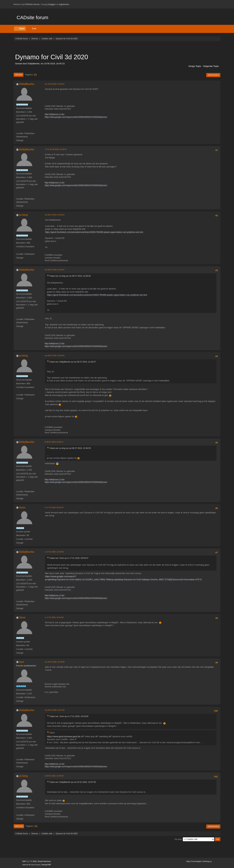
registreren (64, 4)
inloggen (52, 4)
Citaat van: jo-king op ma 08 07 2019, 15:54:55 (70, 448)
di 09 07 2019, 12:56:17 (54, 442)
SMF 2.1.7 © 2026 (29, 861)
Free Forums (36, 865)
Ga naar (178, 839)
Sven (22, 508)
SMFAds (25, 865)
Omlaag (19, 75)
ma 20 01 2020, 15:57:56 (55, 710)
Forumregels (196, 861)
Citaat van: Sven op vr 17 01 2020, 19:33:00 (69, 716)
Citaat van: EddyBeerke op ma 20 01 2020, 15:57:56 (73, 782)
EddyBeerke (27, 84)
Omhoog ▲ (207, 861)
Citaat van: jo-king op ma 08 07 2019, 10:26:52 (70, 276)
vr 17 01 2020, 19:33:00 (54, 617)
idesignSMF (46, 865)
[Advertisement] (117, 47)
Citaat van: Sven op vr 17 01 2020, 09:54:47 (69, 558)
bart (22, 662)
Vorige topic (195, 66)
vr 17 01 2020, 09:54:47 (54, 507)
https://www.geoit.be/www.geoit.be (64, 736)
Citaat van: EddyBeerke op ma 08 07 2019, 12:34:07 (73, 362)
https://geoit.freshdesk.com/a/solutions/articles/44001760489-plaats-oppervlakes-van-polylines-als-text (94, 232)
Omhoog (19, 826)
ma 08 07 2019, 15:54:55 (55, 356)
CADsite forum (32, 17)
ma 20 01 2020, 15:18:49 (55, 662)
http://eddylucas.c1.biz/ (55, 114)
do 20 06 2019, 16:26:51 (57, 149)
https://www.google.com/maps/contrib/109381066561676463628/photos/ (76, 117)
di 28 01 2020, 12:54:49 (54, 776)
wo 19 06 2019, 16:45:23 (55, 84)
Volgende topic (211, 66)
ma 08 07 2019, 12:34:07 (55, 270)
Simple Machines (44, 861)
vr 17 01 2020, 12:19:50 (54, 552)
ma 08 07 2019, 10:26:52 (55, 215)
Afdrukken (213, 75)
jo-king (23, 215)
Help (188, 861)
